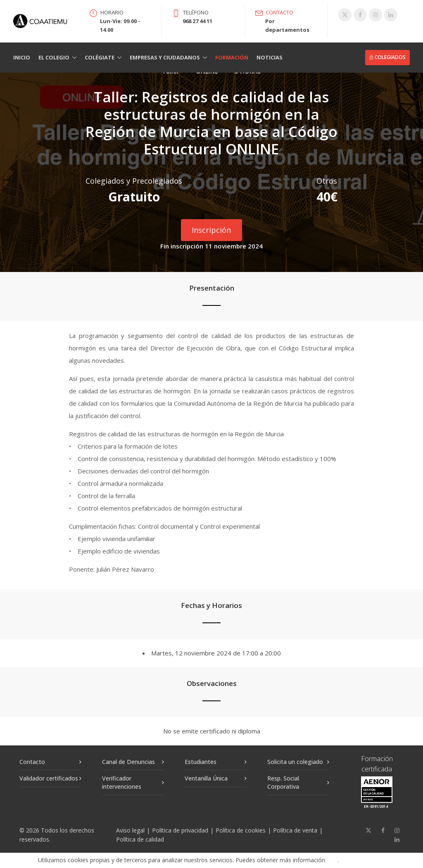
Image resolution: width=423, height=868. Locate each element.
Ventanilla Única (206, 778)
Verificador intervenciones (122, 782)
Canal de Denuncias (128, 762)
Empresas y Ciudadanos (165, 57)
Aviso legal (130, 830)
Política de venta (295, 830)
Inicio (22, 57)
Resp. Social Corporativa (283, 782)
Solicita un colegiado (295, 762)
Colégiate (100, 57)
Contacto (32, 762)
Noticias (270, 57)
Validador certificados (49, 778)
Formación (232, 57)
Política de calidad (140, 839)
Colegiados (387, 57)
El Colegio (54, 57)
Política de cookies (241, 830)
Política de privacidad (180, 830)
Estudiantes (201, 762)
